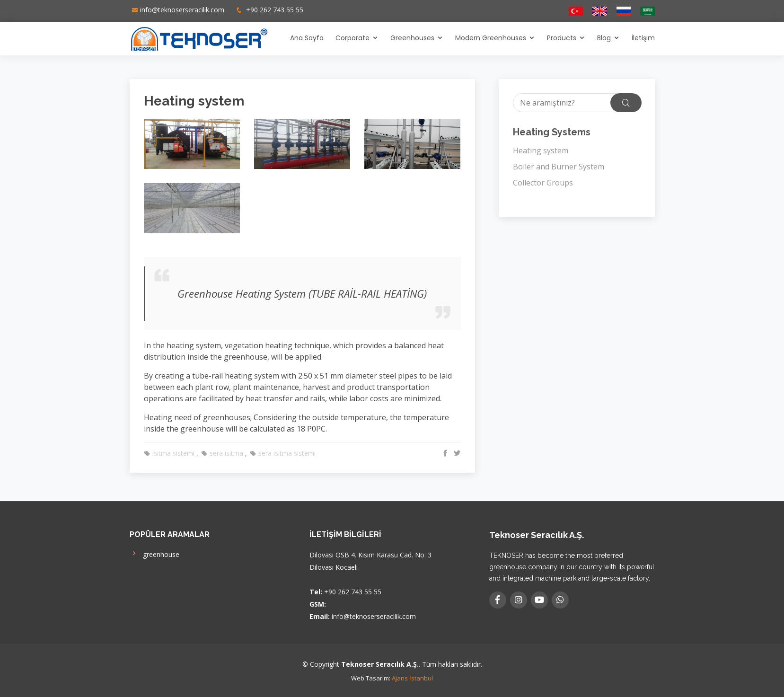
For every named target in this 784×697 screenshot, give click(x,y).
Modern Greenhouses (491, 38)
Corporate (352, 38)
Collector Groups (543, 183)
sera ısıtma (222, 453)
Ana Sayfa (307, 38)
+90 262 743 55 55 (274, 10)
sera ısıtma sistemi (283, 453)
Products (562, 38)
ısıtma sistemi (169, 453)
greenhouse (154, 553)
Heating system (541, 150)
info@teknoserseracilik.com (182, 10)
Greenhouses (412, 38)
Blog (604, 38)
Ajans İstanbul (412, 678)
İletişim (643, 38)
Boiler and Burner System (559, 167)
